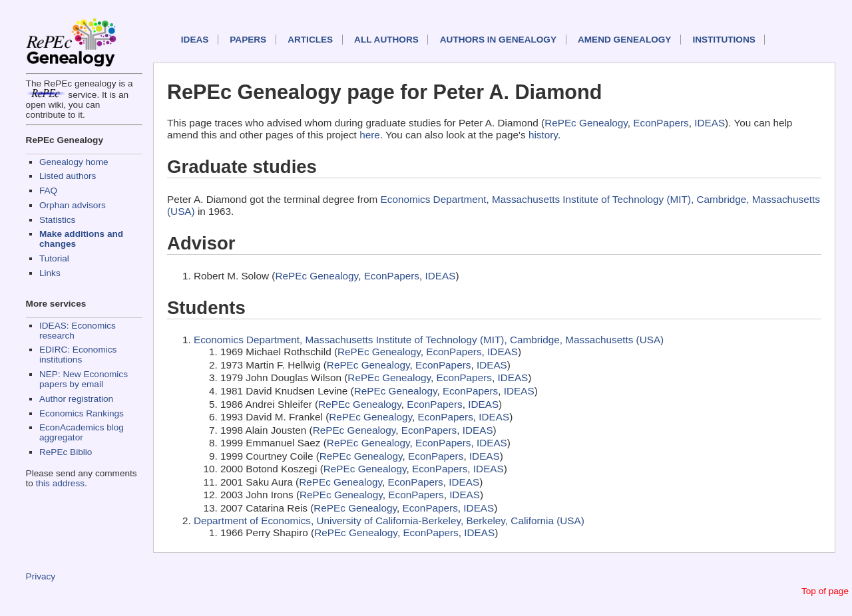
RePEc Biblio (66, 452)
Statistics (57, 220)
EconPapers (661, 123)
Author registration (76, 399)
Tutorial (54, 258)
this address (60, 483)
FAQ (48, 191)
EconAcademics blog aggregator (82, 432)
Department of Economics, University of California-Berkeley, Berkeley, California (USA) (389, 521)
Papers (248, 40)
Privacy (41, 576)
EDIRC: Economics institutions (78, 355)
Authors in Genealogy (498, 40)
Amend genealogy (624, 40)
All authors (386, 40)
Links (50, 273)
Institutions (724, 40)
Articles (310, 40)
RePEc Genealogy (586, 123)
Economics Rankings (82, 413)
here (370, 135)
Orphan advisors (73, 205)
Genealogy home (74, 162)
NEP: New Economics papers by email (84, 379)
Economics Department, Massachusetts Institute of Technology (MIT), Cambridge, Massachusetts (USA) (429, 340)
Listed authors (68, 176)
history (543, 135)
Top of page (825, 591)
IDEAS (195, 40)
